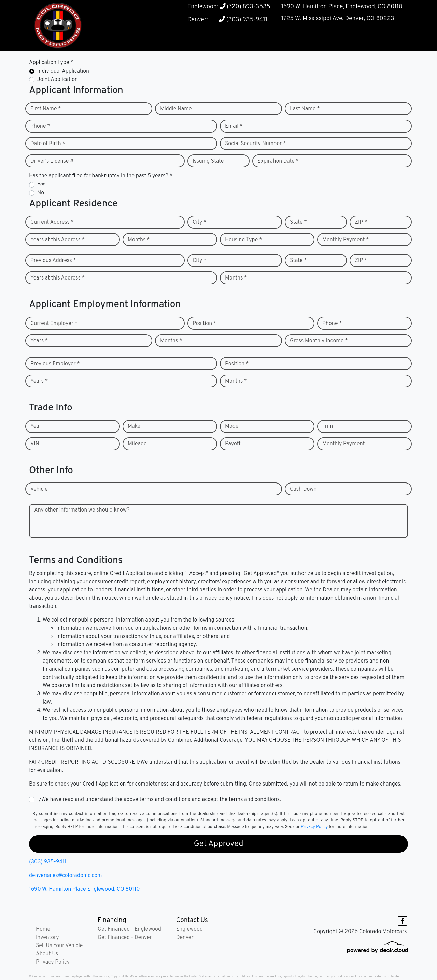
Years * (39, 341)
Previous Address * (53, 261)
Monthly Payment (343, 444)
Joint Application (58, 80)
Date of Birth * (48, 144)
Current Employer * (54, 324)
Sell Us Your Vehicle (59, 946)
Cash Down (303, 489)
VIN (35, 444)
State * (298, 222)
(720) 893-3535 (244, 7)
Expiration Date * (278, 161)
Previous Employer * (55, 364)
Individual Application (63, 71)
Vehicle (39, 489)
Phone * (40, 126)
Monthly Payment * (346, 240)
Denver (185, 938)
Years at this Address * (58, 240)
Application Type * (51, 63)
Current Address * (52, 222)
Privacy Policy (314, 827)
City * (200, 222)
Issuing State (208, 161)
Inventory (47, 938)
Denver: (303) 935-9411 (227, 20)
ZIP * (361, 222)
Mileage (137, 444)
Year (36, 426)
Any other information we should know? (82, 510)
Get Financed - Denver (125, 938)
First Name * (46, 109)
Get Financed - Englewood (129, 929)
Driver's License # (52, 161)
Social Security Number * (255, 144)
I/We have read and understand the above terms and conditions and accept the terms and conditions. (159, 800)
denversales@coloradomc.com (66, 876)
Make (134, 426)
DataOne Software (137, 976)
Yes (41, 185)
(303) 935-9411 (48, 862)
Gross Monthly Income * (319, 341)
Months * (139, 240)
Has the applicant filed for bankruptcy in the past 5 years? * (101, 176)
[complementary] (417, 959)
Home (43, 929)
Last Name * (305, 109)
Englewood (189, 929)
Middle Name (176, 109)
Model (232, 426)
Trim (328, 426)
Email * (234, 126)
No (41, 193)
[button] (285, 38)
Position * (204, 324)
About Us (47, 954)
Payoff (233, 444)
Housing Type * (243, 240)
